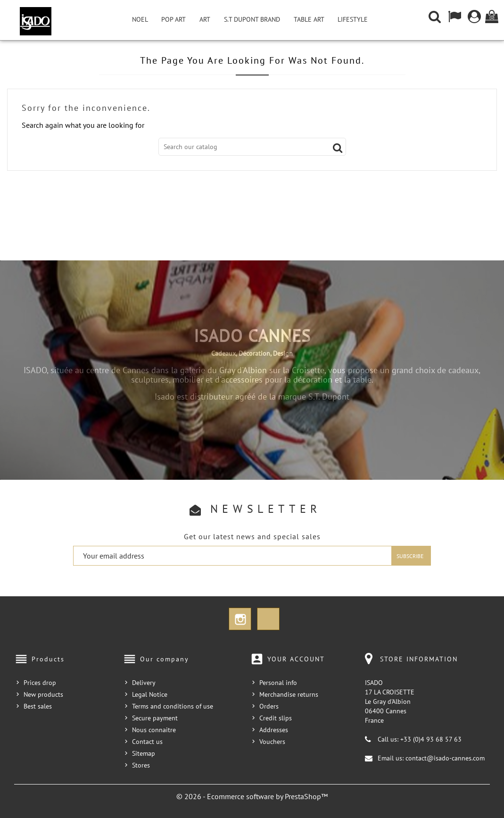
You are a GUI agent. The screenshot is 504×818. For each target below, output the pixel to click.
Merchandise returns (289, 694)
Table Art (309, 19)
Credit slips (276, 718)
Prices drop (40, 683)
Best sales (38, 706)
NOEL (140, 19)
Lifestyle (353, 19)
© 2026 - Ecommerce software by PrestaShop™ (252, 796)
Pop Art (174, 19)
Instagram (240, 619)
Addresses (274, 730)
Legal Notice (150, 694)
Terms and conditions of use (173, 706)
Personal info (278, 683)
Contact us (147, 742)
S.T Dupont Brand (252, 19)
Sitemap (144, 753)
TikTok (268, 619)
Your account (296, 659)
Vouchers (272, 742)
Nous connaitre (154, 730)
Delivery (144, 683)
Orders (269, 706)
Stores (141, 765)
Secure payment (155, 718)
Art (205, 19)
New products (43, 694)
